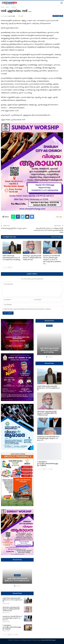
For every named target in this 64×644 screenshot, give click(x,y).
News (61, 16)
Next (10, 268)
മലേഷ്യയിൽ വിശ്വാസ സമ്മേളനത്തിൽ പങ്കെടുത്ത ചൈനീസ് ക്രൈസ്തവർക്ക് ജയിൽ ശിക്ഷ (48, 230)
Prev (5, 268)
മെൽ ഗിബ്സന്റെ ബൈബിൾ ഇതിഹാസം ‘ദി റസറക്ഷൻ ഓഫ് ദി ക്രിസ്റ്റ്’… (49, 350)
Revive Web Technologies (49, 640)
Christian (56, 16)
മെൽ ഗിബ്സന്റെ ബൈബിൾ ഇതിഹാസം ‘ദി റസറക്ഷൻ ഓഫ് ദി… (17, 580)
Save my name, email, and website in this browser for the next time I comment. (28, 309)
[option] (17, 575)
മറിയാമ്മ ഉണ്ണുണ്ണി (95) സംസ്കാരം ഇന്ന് (14, 228)
